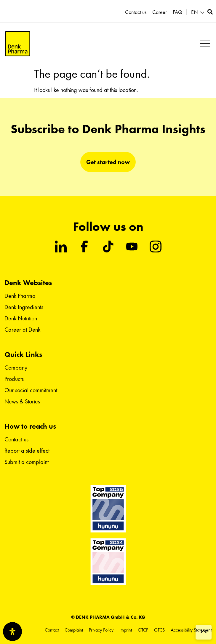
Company (16, 368)
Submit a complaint (27, 462)
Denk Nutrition (21, 318)
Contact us (136, 12)
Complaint (74, 630)
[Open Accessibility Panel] (12, 632)
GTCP (143, 630)
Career (160, 12)
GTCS (159, 630)
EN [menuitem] (195, 12)
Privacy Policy (101, 630)
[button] (205, 44)
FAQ (177, 12)
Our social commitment (31, 390)
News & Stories (22, 401)
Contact (52, 630)
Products (14, 379)
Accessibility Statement (191, 630)
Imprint (126, 630)
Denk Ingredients (24, 307)
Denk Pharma (20, 296)
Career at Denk (22, 330)
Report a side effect (27, 451)
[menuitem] (199, 12)
